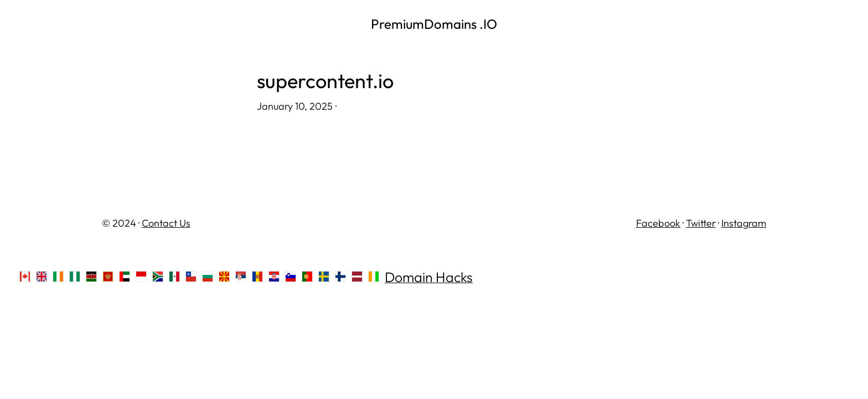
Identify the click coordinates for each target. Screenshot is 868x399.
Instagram (744, 223)
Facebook (658, 223)
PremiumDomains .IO (434, 24)
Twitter (701, 223)
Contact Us (166, 223)
